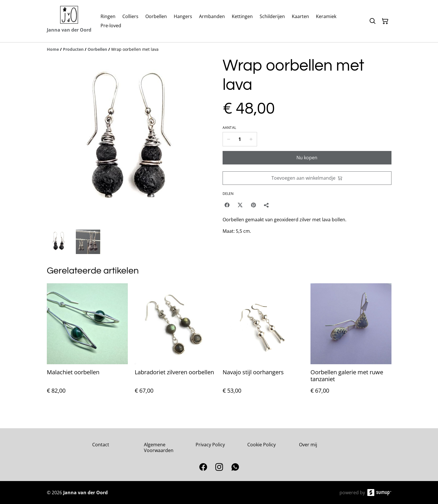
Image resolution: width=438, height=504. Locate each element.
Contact (101, 445)
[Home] (53, 49)
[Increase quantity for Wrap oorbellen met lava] (251, 139)
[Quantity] (240, 139)
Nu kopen (307, 158)
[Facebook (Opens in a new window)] (227, 205)
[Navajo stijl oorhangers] (263, 344)
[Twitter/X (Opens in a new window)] (240, 205)
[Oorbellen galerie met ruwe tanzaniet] (351, 344)
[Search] (373, 21)
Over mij (308, 445)
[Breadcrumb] (219, 49)
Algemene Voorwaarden (159, 447)
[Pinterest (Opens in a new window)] (253, 205)
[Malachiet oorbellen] (87, 344)
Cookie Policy (262, 445)
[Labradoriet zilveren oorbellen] (175, 344)
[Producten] (73, 49)
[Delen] (267, 205)
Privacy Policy (210, 445)
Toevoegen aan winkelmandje (307, 178)
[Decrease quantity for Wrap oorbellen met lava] (228, 139)
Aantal (229, 128)
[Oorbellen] (97, 49)
